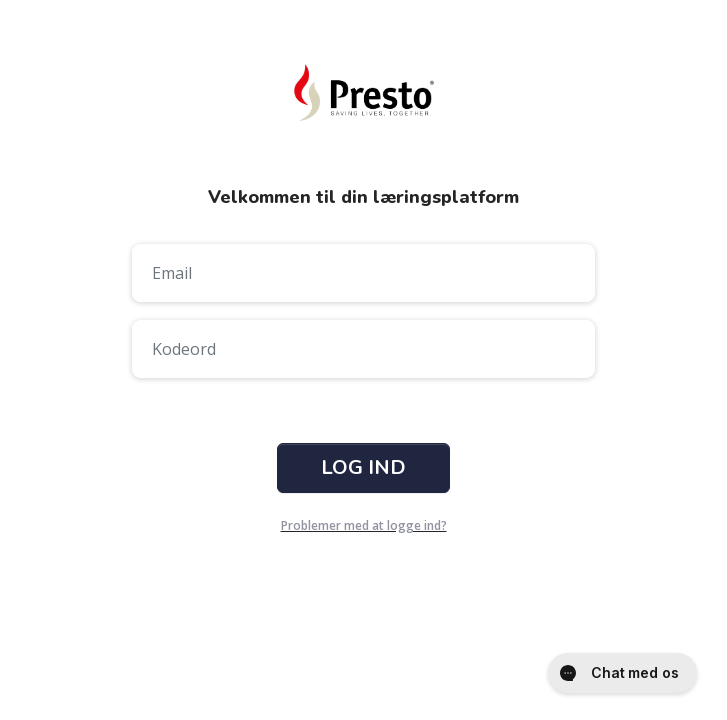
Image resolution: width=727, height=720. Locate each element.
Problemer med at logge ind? (364, 525)
